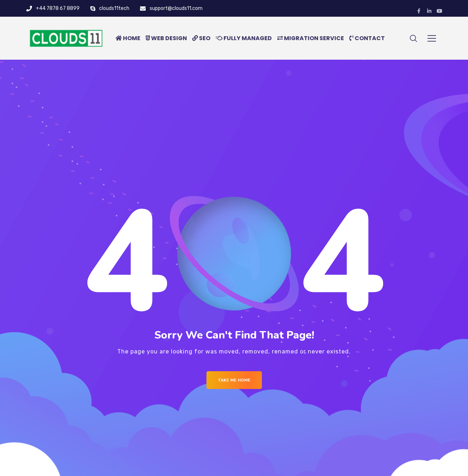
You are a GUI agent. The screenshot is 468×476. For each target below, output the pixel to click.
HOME (128, 38)
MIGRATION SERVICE (311, 38)
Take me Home (234, 380)
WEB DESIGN (166, 38)
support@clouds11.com (176, 8)
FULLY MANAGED (244, 38)
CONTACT (367, 38)
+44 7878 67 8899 (58, 8)
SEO (201, 38)
